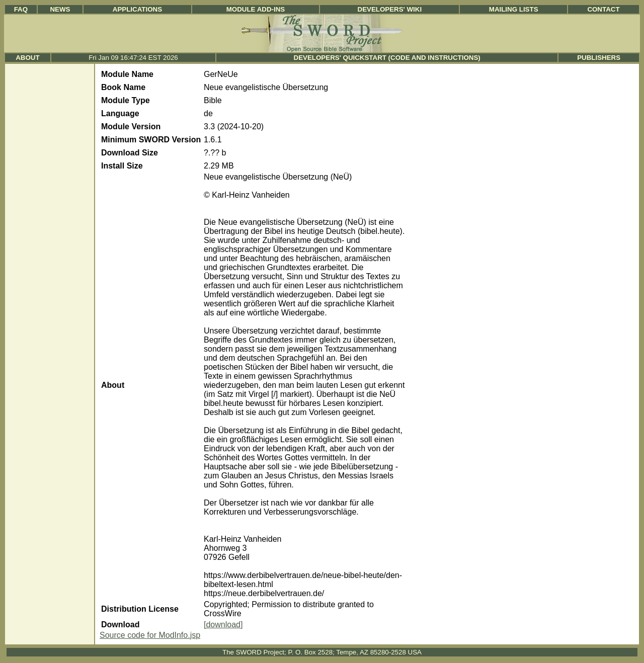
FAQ (21, 9)
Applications (137, 9)
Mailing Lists (514, 9)
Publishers (599, 58)
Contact (603, 9)
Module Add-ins (256, 9)
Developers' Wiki (390, 9)
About (27, 58)
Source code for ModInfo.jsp (150, 635)
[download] (223, 625)
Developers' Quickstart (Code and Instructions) (387, 58)
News (60, 9)
